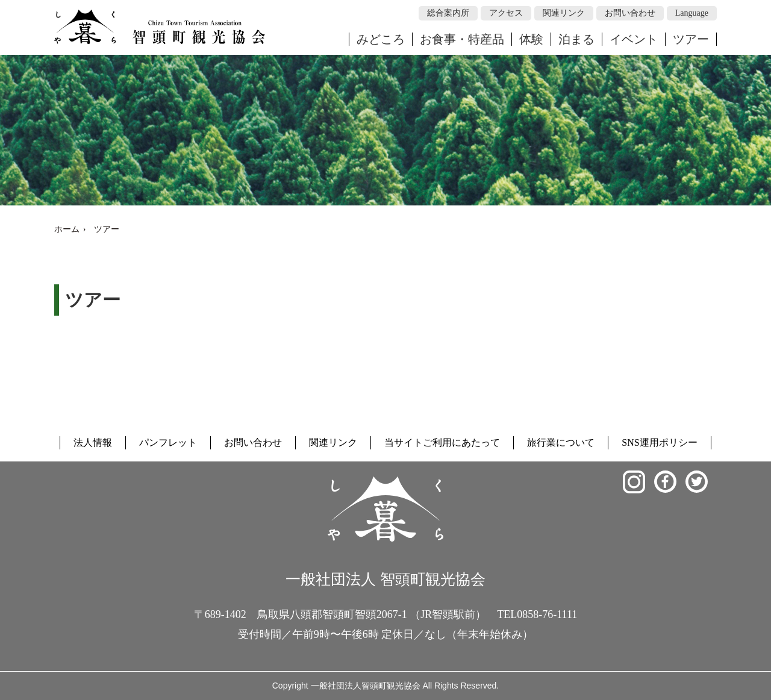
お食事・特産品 (462, 39)
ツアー (691, 39)
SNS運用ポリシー (659, 442)
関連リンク (564, 13)
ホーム (67, 229)
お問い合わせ (630, 13)
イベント (634, 39)
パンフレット (168, 442)
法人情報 (93, 442)
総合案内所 (448, 13)
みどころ (381, 39)
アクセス (506, 13)
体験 (531, 39)
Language (692, 13)
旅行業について (561, 442)
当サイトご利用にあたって (442, 442)
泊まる (576, 39)
